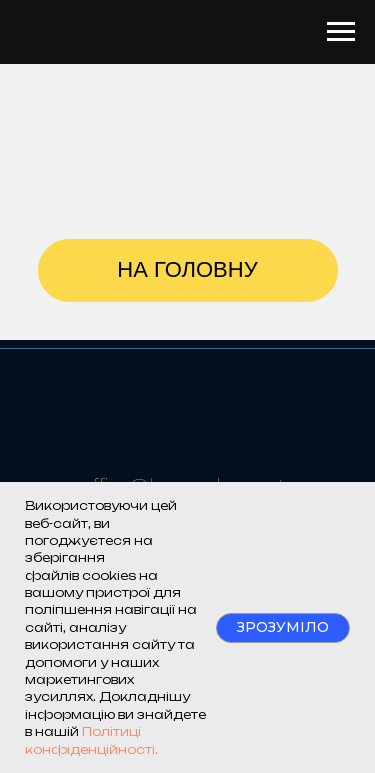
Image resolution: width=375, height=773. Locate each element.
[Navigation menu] (341, 32)
